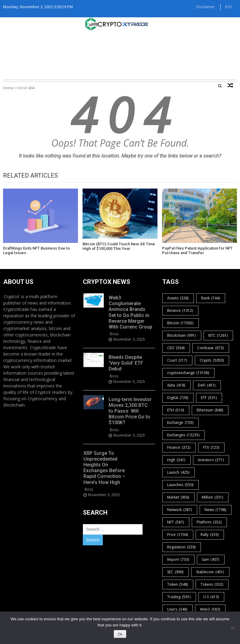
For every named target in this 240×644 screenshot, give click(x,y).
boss (114, 334)
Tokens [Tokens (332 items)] (212, 584)
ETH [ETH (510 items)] (176, 410)
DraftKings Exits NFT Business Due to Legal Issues (36, 251)
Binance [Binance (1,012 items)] (180, 310)
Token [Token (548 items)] (178, 584)
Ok (120, 634)
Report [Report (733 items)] (178, 559)
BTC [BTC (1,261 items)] (218, 335)
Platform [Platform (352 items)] (209, 522)
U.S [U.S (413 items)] (211, 597)
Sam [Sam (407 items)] (211, 559)
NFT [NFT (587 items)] (176, 522)
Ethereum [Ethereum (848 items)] (210, 410)
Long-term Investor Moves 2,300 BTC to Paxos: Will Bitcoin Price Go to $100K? (130, 411)
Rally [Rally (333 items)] (210, 535)
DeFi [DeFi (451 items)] (207, 385)
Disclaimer (205, 7)
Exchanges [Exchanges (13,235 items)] (184, 435)
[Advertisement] (120, 53)
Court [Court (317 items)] (177, 360)
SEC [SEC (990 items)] (176, 572)
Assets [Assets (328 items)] (178, 298)
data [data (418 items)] (176, 385)
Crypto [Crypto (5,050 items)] (212, 360)
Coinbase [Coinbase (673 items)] (211, 348)
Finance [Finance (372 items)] (179, 447)
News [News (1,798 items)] (216, 510)
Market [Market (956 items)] (178, 497)
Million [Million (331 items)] (213, 497)
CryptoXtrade (43, 348)
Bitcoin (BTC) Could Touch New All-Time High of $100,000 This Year (119, 246)
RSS (229, 7)
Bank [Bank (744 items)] (211, 298)
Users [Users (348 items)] (177, 609)
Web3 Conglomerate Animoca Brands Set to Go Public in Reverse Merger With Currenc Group (130, 312)
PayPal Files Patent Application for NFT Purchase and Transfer (197, 251)
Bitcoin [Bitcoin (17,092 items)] (181, 323)
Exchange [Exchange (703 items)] (181, 423)
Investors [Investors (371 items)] (211, 460)
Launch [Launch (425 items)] (179, 472)
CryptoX (12, 296)
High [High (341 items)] (176, 460)
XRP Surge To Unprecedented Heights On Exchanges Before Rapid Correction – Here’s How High (104, 468)
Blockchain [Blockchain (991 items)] (182, 335)
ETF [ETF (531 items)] (209, 398)
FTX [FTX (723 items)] (211, 447)
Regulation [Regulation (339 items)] (182, 547)
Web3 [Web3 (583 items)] (210, 609)
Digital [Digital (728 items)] (178, 398)
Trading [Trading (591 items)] (179, 597)
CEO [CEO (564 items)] (176, 348)
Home (8, 88)
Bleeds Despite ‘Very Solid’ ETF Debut (126, 363)
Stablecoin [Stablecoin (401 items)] (210, 572)
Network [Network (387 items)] (180, 510)
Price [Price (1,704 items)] (178, 535)
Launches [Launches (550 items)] (181, 485)
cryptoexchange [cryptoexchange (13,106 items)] (188, 373)
